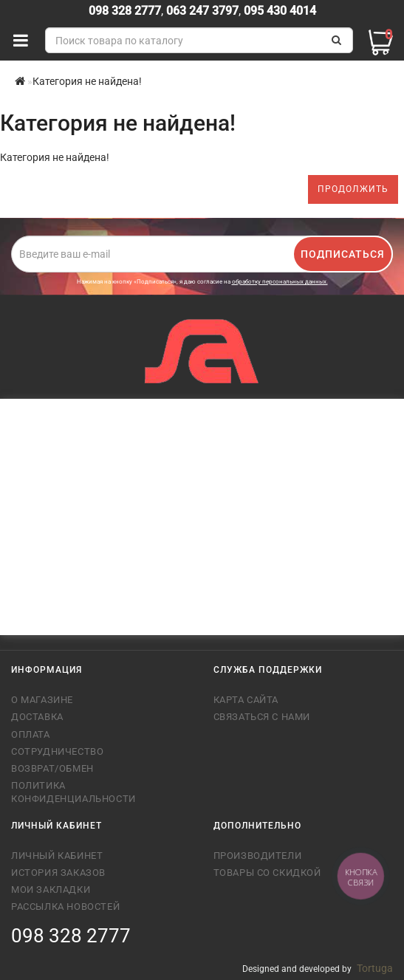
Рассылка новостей (65, 907)
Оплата (31, 734)
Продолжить (353, 189)
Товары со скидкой (267, 873)
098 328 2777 (125, 11)
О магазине (42, 700)
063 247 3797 (202, 11)
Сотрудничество (57, 751)
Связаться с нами (262, 717)
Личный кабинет (57, 856)
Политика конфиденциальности (73, 792)
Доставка (37, 717)
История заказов (58, 873)
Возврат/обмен (52, 768)
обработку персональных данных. (280, 282)
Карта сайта (246, 700)
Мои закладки (51, 890)
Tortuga (375, 968)
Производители (258, 856)
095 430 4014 (278, 11)
